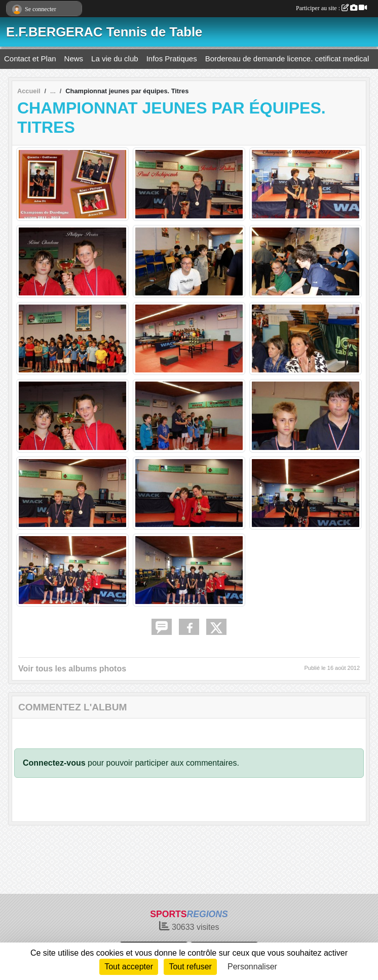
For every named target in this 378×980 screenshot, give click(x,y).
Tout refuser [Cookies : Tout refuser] (190, 967)
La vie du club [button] (115, 59)
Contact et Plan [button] (30, 59)
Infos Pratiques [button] (172, 59)
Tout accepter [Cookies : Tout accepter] (129, 967)
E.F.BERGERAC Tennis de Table (104, 32)
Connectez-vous (54, 763)
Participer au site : (331, 8)
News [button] (74, 59)
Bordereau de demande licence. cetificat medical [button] (287, 59)
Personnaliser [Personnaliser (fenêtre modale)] (252, 967)
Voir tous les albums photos (72, 669)
